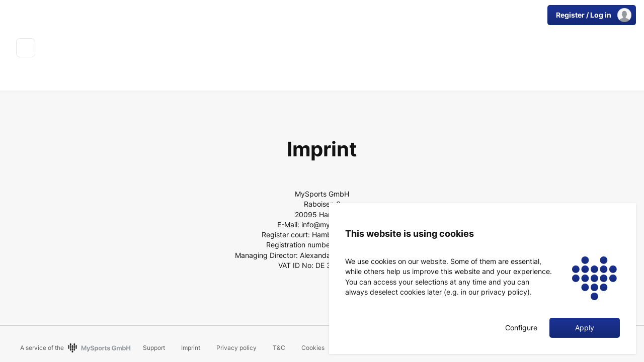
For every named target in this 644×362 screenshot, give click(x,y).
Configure (521, 328)
